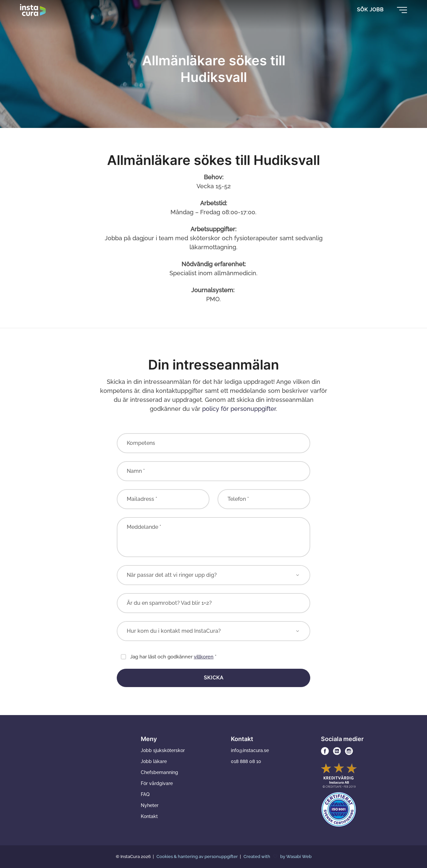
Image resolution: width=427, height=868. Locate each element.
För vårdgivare (157, 783)
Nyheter (150, 805)
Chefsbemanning (159, 772)
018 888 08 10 (246, 761)
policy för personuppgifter (239, 409)
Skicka (214, 678)
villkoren (204, 657)
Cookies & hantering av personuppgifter (198, 857)
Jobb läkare (154, 761)
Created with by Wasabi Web (278, 857)
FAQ (145, 794)
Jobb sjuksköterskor (163, 750)
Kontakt (149, 816)
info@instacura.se (250, 750)
